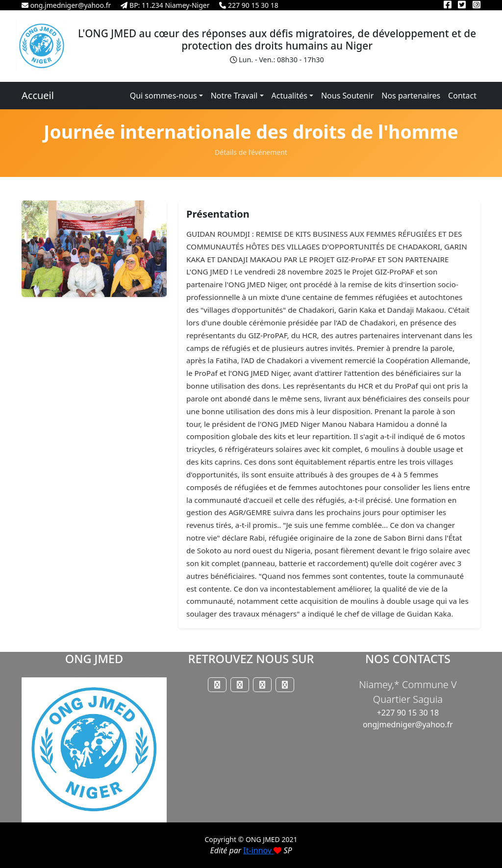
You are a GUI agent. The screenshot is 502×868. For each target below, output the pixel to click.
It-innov (262, 850)
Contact (462, 96)
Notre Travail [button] (234, 96)
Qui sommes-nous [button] (163, 96)
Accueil (38, 95)
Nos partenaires (411, 96)
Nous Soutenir (347, 96)
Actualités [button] (289, 96)
